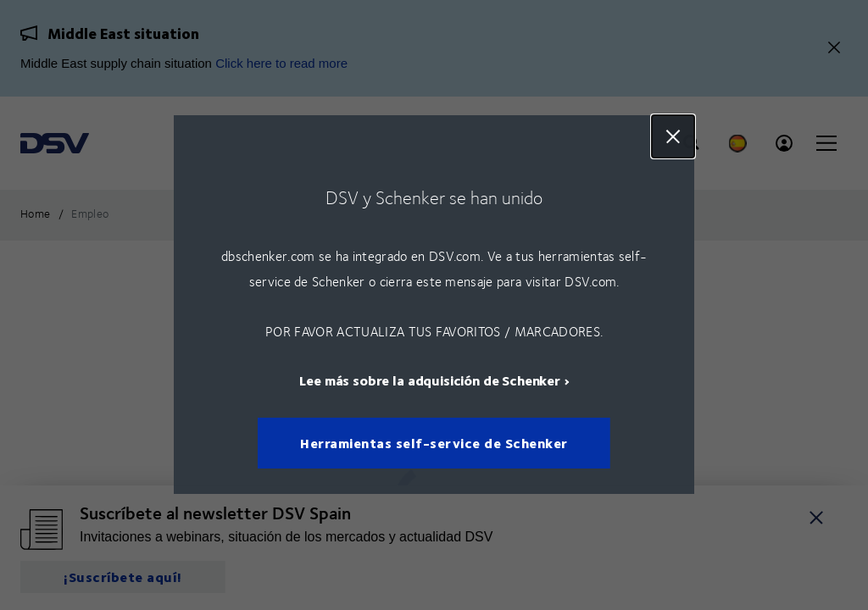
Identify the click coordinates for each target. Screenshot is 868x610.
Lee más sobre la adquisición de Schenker (430, 381)
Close (673, 136)
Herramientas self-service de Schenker (434, 444)
